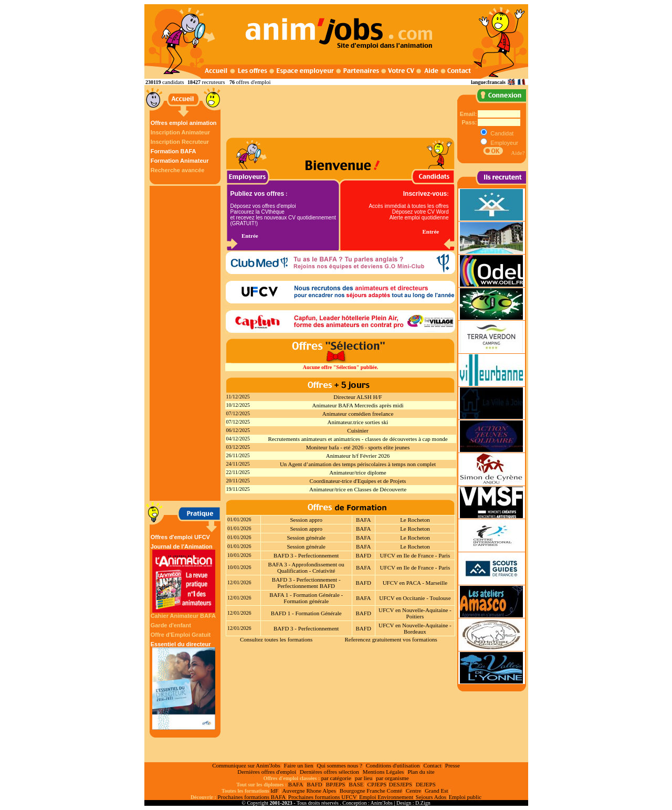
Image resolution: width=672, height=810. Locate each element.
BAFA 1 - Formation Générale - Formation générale (306, 598)
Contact (433, 765)
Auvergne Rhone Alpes (309, 791)
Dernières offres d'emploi (267, 772)
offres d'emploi (253, 82)
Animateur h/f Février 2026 (358, 456)
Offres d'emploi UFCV (180, 537)
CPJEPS (377, 784)
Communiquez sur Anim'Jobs (246, 765)
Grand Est (436, 791)
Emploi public (465, 797)
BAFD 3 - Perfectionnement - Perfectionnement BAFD (306, 583)
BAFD (364, 555)
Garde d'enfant (171, 625)
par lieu (364, 778)
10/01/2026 (239, 555)
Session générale (306, 538)
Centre (413, 791)
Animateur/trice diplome (358, 472)
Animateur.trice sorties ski (358, 422)
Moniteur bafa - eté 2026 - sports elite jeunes (358, 447)
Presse (453, 765)
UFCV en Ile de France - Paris (415, 555)
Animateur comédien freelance (358, 414)
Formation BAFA (174, 151)
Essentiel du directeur (184, 685)
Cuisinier (358, 430)
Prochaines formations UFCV (323, 797)
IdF (274, 791)
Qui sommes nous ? (339, 765)
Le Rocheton (415, 520)
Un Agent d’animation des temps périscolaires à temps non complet (358, 464)
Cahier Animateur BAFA (183, 616)
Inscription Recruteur (180, 142)
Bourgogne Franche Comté (371, 791)
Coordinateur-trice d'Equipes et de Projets (358, 481)
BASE (356, 784)
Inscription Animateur (180, 132)
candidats (173, 82)
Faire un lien (299, 765)
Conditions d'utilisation (393, 765)
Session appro (306, 520)
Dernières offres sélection (329, 772)
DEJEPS (426, 784)
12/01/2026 (239, 582)
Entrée (250, 236)
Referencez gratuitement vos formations (391, 639)
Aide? (518, 153)
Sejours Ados (431, 797)
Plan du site (421, 772)
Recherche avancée (178, 170)
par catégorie (336, 778)
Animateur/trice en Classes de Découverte (358, 489)
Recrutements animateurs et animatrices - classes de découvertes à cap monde (358, 439)
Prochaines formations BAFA (251, 797)
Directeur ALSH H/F (358, 397)
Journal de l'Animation (184, 578)
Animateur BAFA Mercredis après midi (358, 405)
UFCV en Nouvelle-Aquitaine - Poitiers (415, 613)
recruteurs (213, 82)
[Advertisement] (186, 343)
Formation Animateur (180, 161)
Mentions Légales (384, 772)
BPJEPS (336, 784)
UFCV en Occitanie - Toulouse (415, 598)
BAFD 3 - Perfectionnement (306, 555)
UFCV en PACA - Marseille (415, 583)
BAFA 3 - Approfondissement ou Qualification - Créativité (306, 567)
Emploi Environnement (386, 797)
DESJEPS (401, 784)
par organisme (392, 778)
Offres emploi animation (184, 123)
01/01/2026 (239, 519)
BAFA (364, 520)
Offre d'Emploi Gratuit (181, 635)
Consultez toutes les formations (276, 639)
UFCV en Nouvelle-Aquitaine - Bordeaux (415, 628)
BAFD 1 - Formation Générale (306, 613)
